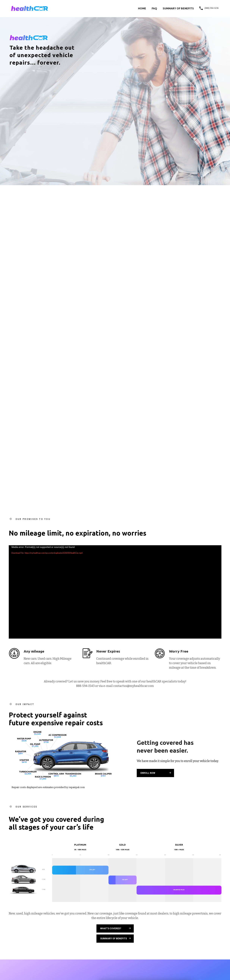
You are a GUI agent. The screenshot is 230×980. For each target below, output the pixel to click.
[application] (115, 592)
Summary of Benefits (178, 8)
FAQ (154, 8)
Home (142, 8)
